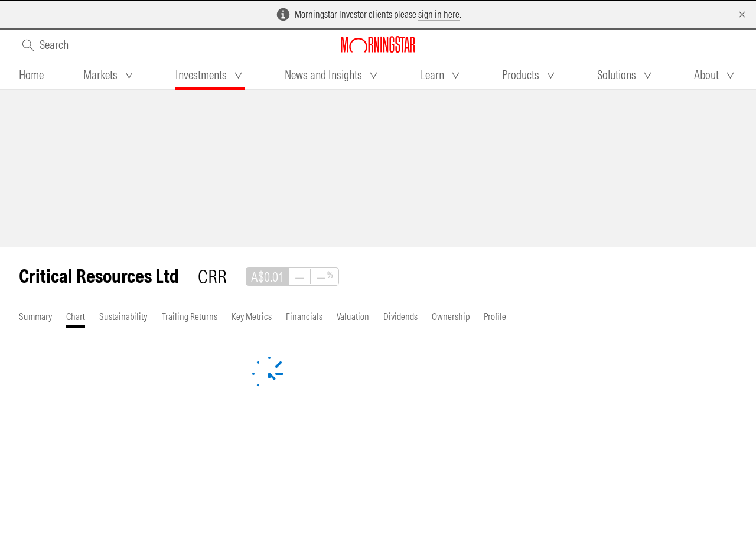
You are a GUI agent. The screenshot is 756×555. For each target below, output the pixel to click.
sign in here (439, 14)
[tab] (31, 75)
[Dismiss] (742, 14)
